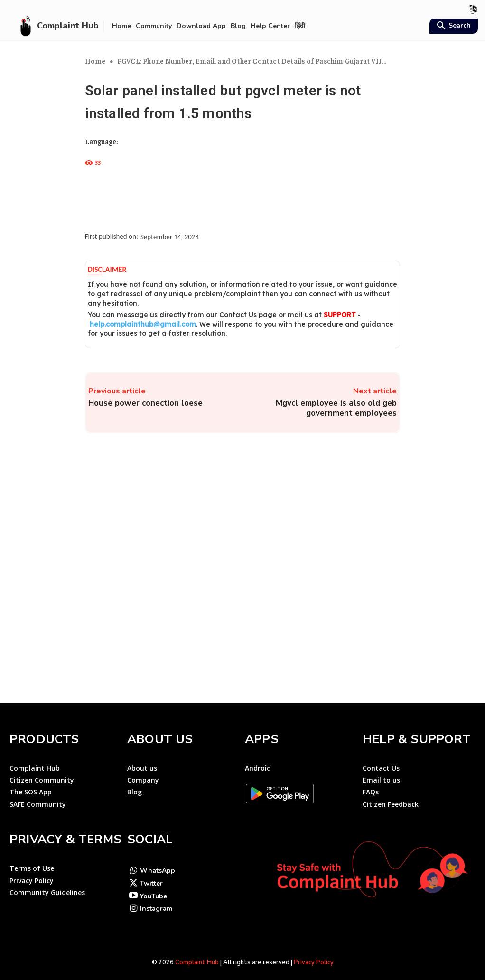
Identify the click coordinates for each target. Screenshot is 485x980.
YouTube (154, 888)
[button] (452, 27)
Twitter (151, 875)
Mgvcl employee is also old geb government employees (336, 408)
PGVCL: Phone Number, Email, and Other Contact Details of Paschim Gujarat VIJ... (252, 61)
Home (95, 61)
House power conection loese (145, 403)
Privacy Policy (314, 954)
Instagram (156, 901)
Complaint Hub (197, 954)
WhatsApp (158, 862)
